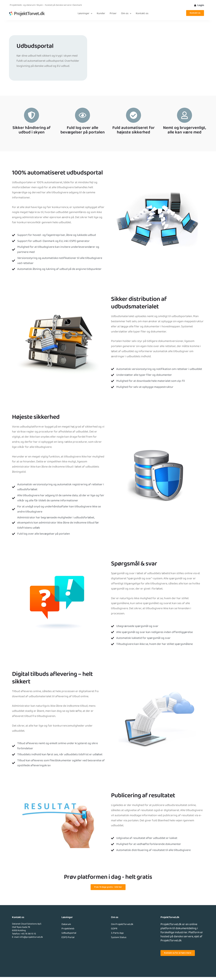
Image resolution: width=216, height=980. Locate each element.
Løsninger (85, 14)
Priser (113, 14)
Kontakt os (142, 14)
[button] (85, 14)
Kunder (101, 14)
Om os (126, 14)
